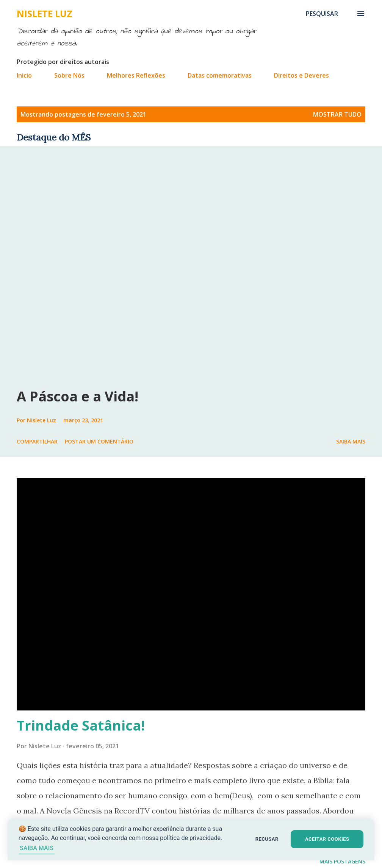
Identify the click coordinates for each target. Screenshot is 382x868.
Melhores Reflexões (136, 75)
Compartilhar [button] (37, 441)
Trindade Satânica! (81, 725)
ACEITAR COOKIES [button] (327, 839)
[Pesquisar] (322, 14)
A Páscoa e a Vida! (77, 396)
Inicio (24, 75)
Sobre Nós (69, 75)
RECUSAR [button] (267, 839)
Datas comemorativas (220, 75)
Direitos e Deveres (301, 75)
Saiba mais (351, 441)
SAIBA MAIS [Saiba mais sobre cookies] (37, 848)
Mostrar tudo (337, 114)
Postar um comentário (99, 441)
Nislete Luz (45, 13)
